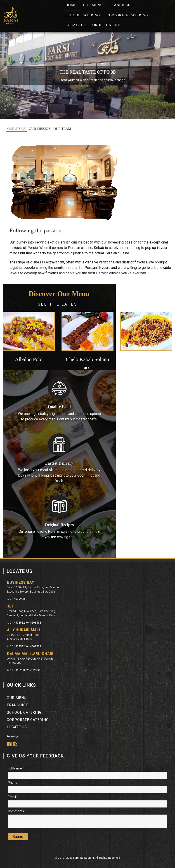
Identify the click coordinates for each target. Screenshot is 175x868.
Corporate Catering (127, 15)
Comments (17, 811)
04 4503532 (16, 623)
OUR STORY (17, 129)
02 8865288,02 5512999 (24, 670)
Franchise (120, 5)
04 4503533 (34, 623)
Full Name (16, 768)
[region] (87, 76)
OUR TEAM (62, 129)
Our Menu (93, 5)
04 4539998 (16, 599)
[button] (15, 340)
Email (13, 797)
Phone (13, 782)
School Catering (83, 15)
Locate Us (76, 25)
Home (71, 5)
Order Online (106, 25)
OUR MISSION (40, 129)
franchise (17, 705)
